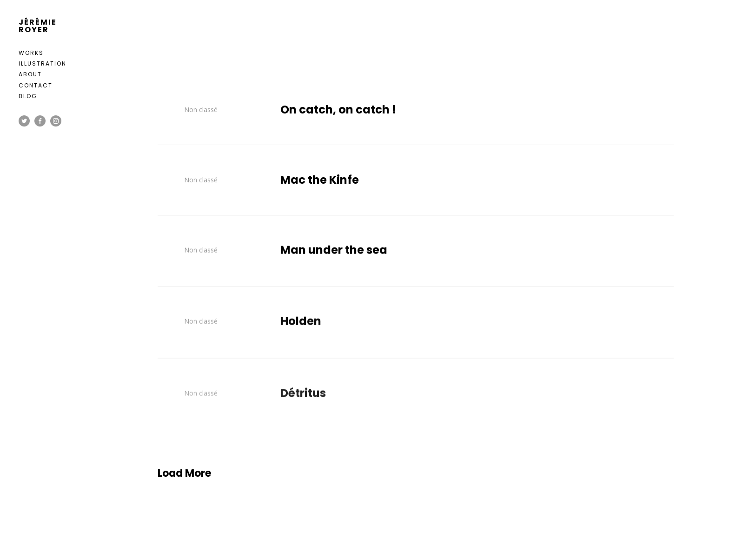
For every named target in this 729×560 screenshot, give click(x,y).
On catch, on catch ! (338, 110)
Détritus (303, 399)
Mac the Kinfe (320, 180)
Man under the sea (334, 252)
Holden (301, 324)
